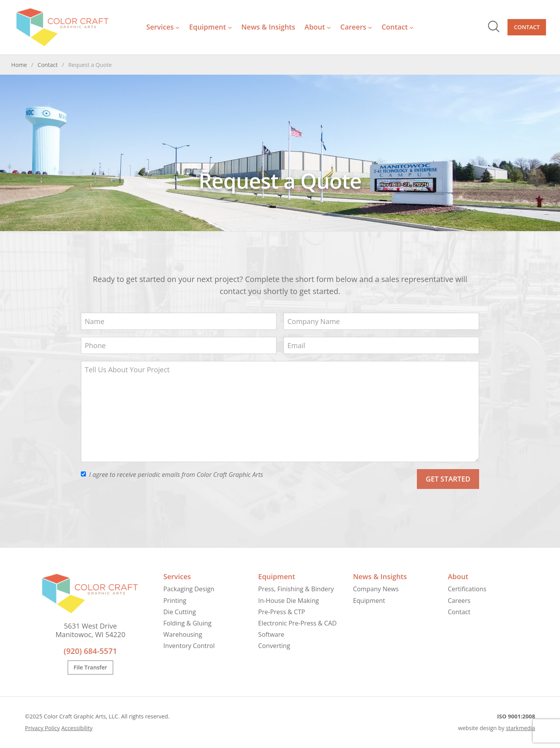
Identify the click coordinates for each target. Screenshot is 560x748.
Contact (527, 27)
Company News (376, 589)
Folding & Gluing (187, 623)
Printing (175, 601)
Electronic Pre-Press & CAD (297, 623)
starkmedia (521, 728)
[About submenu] (329, 27)
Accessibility (77, 728)
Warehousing (183, 634)
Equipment (277, 576)
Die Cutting (180, 612)
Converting (274, 646)
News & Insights (380, 576)
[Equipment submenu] (230, 27)
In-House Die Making (289, 601)
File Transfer (90, 668)
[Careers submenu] (370, 27)
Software (271, 634)
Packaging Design (189, 589)
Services (177, 576)
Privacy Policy (42, 728)
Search (494, 26)
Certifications (467, 589)
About (458, 576)
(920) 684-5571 (90, 651)
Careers (459, 601)
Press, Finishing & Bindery (296, 589)
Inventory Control (189, 646)
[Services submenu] (178, 27)
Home (19, 65)
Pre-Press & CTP (282, 612)
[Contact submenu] (412, 27)
